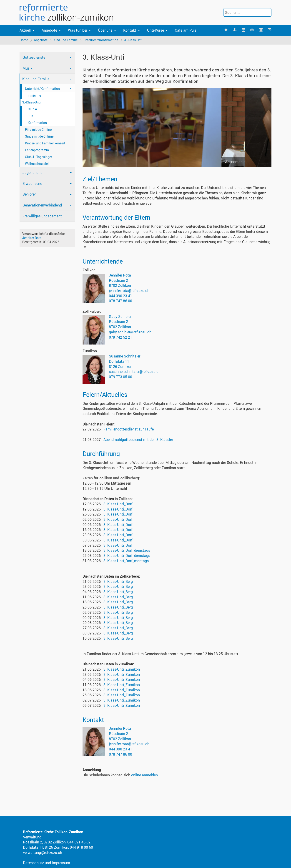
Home (24, 40)
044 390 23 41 (120, 296)
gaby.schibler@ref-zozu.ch (130, 332)
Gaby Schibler (120, 317)
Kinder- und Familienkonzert (45, 143)
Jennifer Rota (32, 238)
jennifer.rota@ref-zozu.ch (129, 291)
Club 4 (32, 109)
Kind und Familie (65, 40)
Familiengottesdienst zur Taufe (129, 429)
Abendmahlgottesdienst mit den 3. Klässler (138, 440)
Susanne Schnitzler (125, 356)
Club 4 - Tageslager (39, 157)
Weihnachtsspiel (37, 164)
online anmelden (144, 775)
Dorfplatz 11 (119, 361)
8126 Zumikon (121, 367)
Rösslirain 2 (118, 280)
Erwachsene (32, 184)
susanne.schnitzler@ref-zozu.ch (135, 372)
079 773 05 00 (120, 377)
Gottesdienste (34, 57)
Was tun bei (78, 30)
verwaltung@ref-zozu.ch (43, 853)
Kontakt (130, 30)
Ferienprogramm (37, 150)
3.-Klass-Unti (133, 40)
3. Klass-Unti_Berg (118, 581)
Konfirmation (37, 123)
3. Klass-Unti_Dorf (118, 504)
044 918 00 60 (81, 847)
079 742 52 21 (120, 337)
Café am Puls (186, 30)
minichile (34, 95)
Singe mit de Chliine (39, 136)
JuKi (31, 116)
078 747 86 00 (120, 301)
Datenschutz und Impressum (46, 863)
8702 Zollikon (120, 285)
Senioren (30, 194)
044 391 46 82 (79, 842)
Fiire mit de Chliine (38, 130)
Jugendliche (32, 173)
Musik (27, 68)
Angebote (49, 30)
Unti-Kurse (156, 30)
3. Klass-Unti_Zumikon (122, 669)
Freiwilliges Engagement (42, 216)
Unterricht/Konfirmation (101, 40)
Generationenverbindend (42, 205)
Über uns (105, 30)
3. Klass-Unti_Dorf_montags (126, 561)
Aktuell (25, 30)
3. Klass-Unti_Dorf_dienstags (127, 550)
